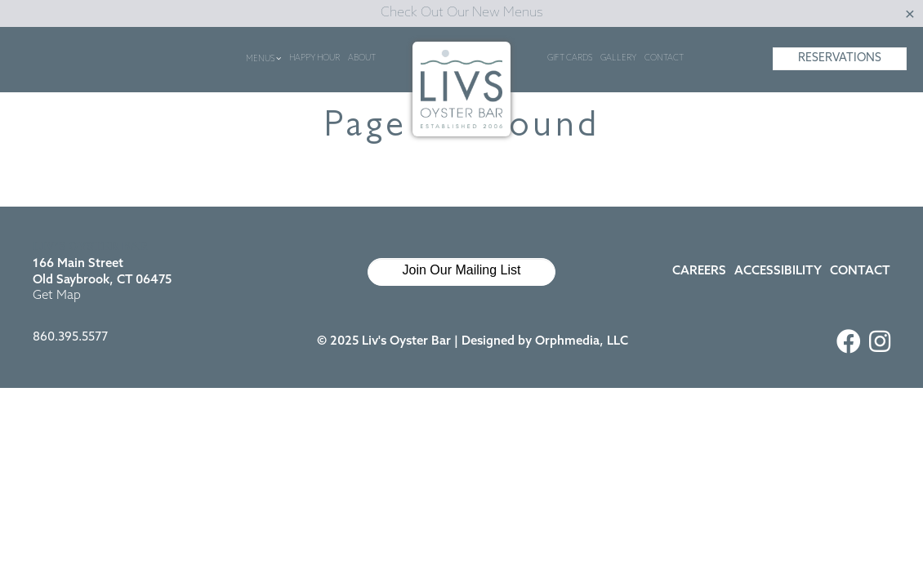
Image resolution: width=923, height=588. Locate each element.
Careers (699, 272)
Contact (664, 58)
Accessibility (778, 272)
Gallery (618, 58)
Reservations (840, 58)
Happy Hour (314, 58)
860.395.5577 (70, 338)
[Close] (910, 13)
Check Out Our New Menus (462, 13)
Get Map (57, 296)
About (362, 58)
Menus (263, 59)
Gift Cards (570, 58)
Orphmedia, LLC (582, 342)
